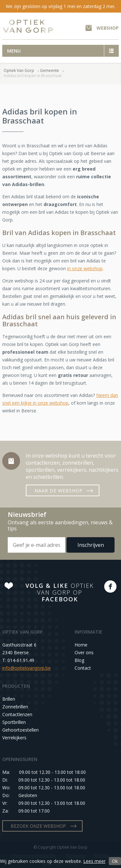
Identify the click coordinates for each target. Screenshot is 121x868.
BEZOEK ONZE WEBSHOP (38, 826)
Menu (14, 51)
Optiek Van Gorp (28, 26)
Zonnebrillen (15, 707)
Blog (79, 660)
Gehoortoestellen (20, 730)
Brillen (9, 699)
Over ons (84, 652)
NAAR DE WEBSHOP (59, 491)
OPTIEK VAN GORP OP (60, 592)
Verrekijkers (14, 738)
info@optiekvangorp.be (26, 668)
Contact (83, 668)
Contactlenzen (17, 714)
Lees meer (94, 861)
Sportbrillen (14, 722)
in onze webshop (85, 268)
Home (81, 645)
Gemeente (50, 70)
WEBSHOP (108, 28)
